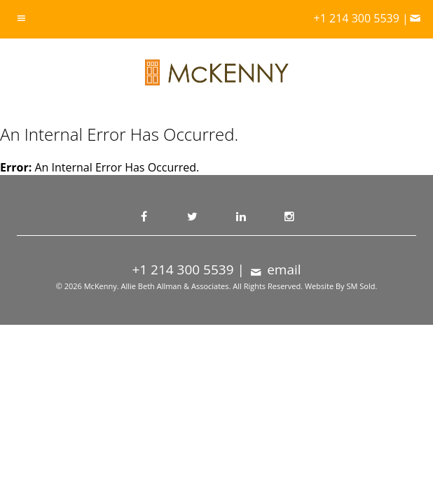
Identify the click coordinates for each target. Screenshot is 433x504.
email (275, 269)
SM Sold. (362, 286)
